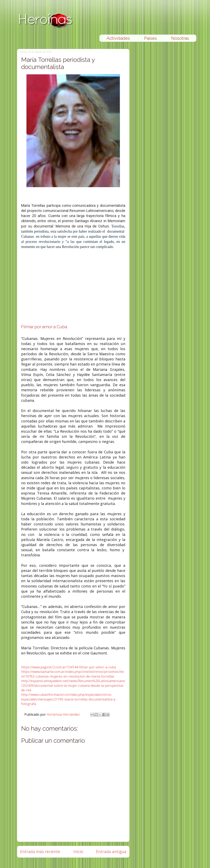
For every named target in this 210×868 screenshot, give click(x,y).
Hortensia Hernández (64, 714)
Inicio (78, 852)
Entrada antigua (111, 852)
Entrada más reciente (40, 852)
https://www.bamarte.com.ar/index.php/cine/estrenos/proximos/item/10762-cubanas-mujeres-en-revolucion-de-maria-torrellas (72, 674)
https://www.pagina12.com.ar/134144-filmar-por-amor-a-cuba (68, 667)
